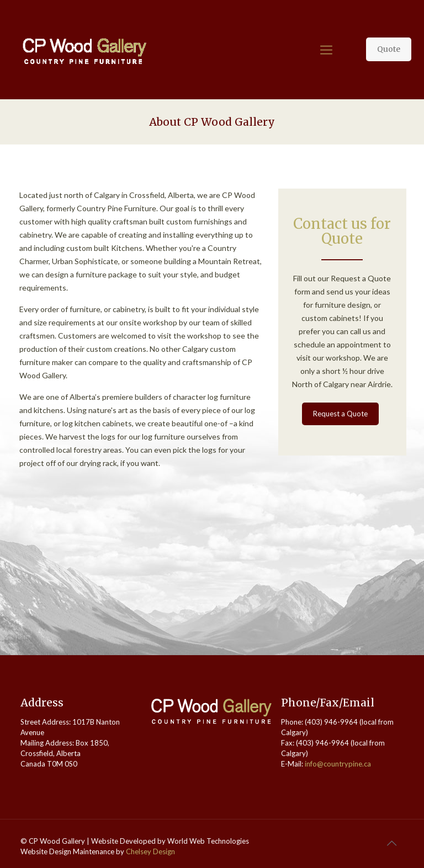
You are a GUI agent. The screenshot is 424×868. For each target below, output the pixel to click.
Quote (389, 49)
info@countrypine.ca (338, 764)
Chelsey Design (150, 851)
